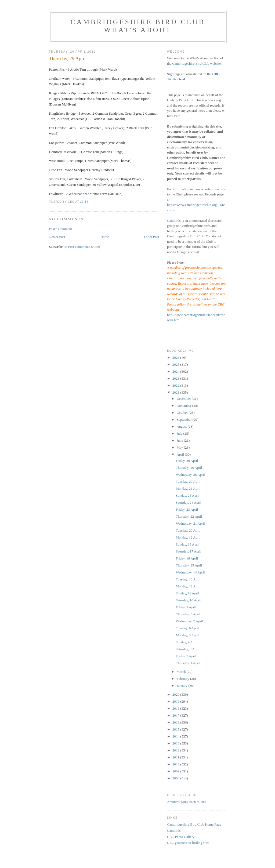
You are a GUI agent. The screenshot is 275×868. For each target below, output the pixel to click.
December (184, 399)
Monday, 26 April (188, 489)
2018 (176, 708)
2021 (176, 392)
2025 (176, 364)
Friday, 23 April (187, 509)
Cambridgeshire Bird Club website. (197, 63)
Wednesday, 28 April (190, 475)
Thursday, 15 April (189, 565)
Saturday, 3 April (187, 649)
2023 (176, 378)
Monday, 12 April (188, 586)
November (184, 406)
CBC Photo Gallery (181, 837)
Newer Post (57, 237)
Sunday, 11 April (187, 593)
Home (105, 237)
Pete (177, 116)
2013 (176, 743)
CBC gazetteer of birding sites (188, 843)
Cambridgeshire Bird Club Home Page (194, 824)
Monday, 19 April (188, 537)
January (183, 686)
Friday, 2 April (186, 656)
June (180, 440)
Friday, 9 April (186, 607)
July (180, 433)
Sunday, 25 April (187, 495)
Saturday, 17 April (188, 551)
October (183, 413)
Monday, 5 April (187, 635)
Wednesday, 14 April (190, 572)
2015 (176, 729)
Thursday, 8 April (188, 614)
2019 (176, 701)
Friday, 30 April (187, 461)
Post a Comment (60, 229)
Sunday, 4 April (187, 642)
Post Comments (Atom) (85, 247)
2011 (176, 757)
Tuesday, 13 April (188, 579)
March (182, 672)
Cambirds (174, 221)
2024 (176, 371)
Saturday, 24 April (188, 502)
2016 (176, 722)
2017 (176, 715)
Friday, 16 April (187, 558)
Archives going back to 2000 (187, 802)
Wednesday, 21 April (190, 523)
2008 (176, 778)
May (180, 447)
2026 (176, 357)
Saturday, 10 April (188, 600)
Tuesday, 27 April (188, 482)
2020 (176, 694)
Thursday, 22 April (189, 516)
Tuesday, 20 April (188, 530)
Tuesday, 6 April (187, 628)
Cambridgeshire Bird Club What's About (138, 26)
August (182, 426)
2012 (176, 750)
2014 (176, 736)
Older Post (152, 237)
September (185, 420)
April (181, 454)
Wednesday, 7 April (189, 621)
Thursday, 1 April (188, 663)
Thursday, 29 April (189, 468)
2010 (176, 764)
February (183, 679)
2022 (176, 385)
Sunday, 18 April (187, 544)
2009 (176, 771)
